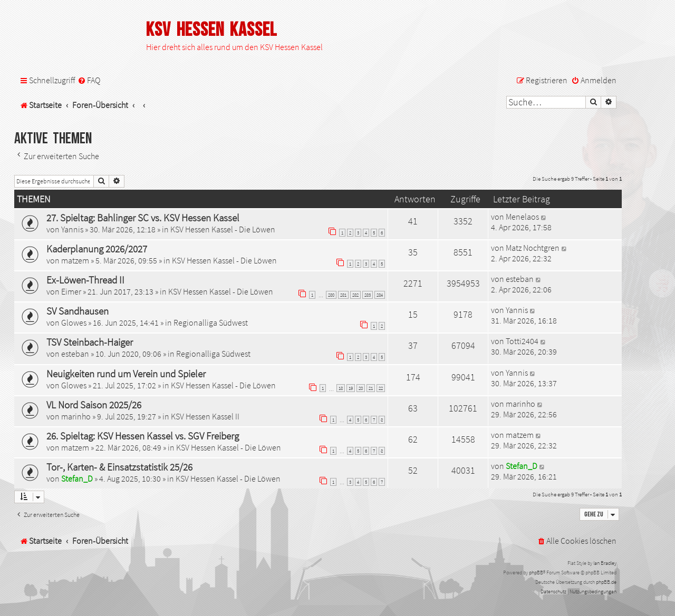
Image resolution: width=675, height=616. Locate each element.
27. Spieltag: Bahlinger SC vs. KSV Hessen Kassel (143, 218)
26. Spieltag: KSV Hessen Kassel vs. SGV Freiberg (143, 436)
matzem (75, 260)
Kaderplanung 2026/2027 (97, 249)
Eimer (71, 291)
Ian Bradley (605, 563)
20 (361, 388)
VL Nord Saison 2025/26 (94, 405)
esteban (520, 279)
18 (341, 388)
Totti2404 (522, 341)
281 (343, 295)
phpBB (536, 573)
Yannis (72, 229)
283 (368, 295)
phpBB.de (606, 582)
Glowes (74, 322)
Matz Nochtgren (533, 248)
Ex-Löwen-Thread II (85, 280)
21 (371, 388)
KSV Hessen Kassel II (205, 416)
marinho (76, 416)
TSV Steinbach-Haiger (90, 342)
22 (381, 388)
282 (355, 295)
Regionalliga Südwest (211, 322)
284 (380, 295)
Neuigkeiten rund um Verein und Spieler (126, 374)
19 (351, 388)
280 (331, 295)
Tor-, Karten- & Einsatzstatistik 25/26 (119, 467)
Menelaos (522, 217)
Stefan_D (77, 478)
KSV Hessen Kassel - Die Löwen (223, 229)
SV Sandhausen (78, 311)
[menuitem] (89, 80)
